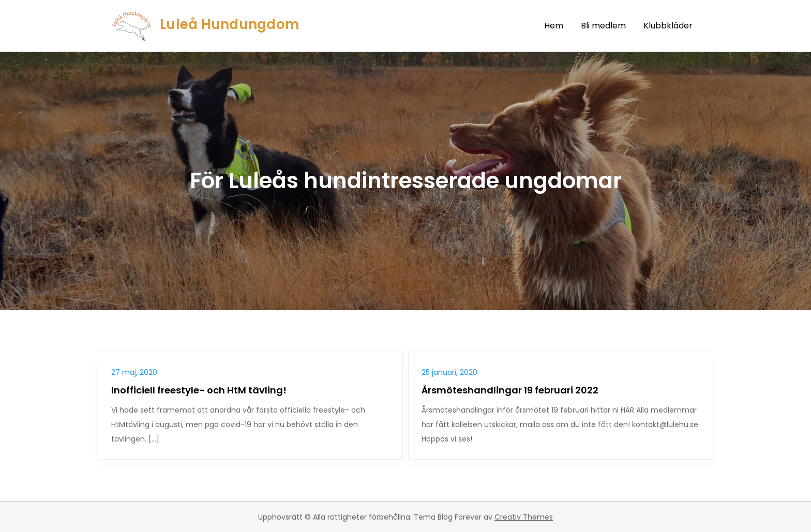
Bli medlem (603, 26)
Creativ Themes (524, 517)
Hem (554, 26)
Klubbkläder (668, 26)
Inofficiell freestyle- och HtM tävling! (199, 390)
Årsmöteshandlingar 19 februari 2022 (510, 390)
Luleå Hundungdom (229, 24)
